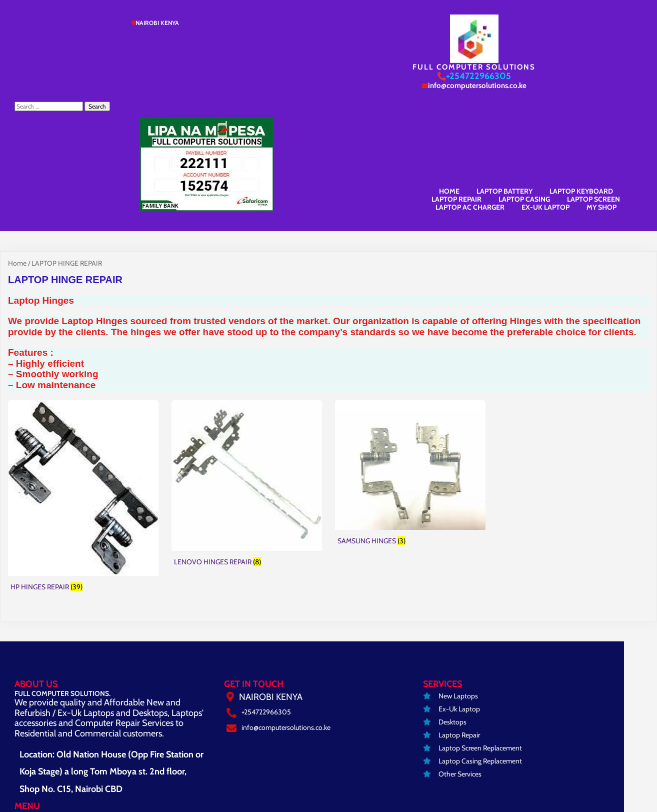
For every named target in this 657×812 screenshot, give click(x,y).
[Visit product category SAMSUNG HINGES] (410, 378)
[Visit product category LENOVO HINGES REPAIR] (247, 389)
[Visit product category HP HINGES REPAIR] (83, 401)
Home (17, 167)
